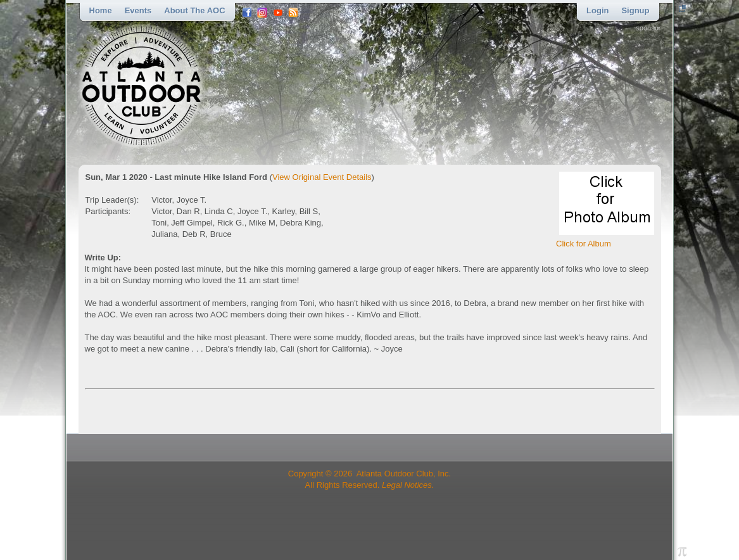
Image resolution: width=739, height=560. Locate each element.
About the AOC (194, 10)
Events (138, 10)
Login (597, 10)
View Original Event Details (322, 177)
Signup (635, 10)
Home (101, 10)
